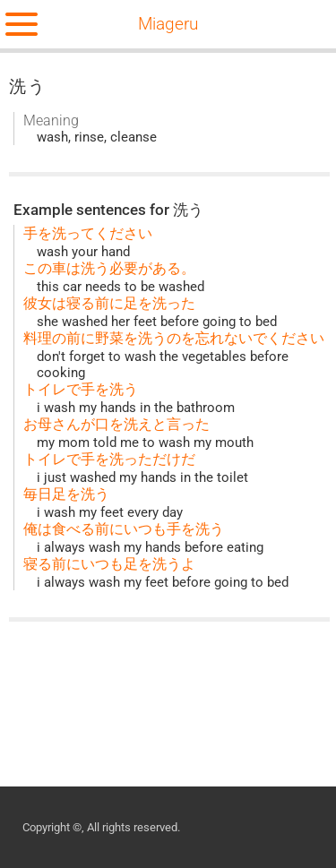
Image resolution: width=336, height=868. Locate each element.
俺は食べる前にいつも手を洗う (124, 529)
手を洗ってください (88, 233)
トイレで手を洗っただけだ (109, 459)
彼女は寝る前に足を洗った (109, 303)
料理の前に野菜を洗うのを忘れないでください (174, 338)
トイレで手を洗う (81, 389)
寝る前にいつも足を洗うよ (109, 564)
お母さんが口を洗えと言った (116, 424)
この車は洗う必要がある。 (109, 268)
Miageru (168, 24)
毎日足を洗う (66, 494)
